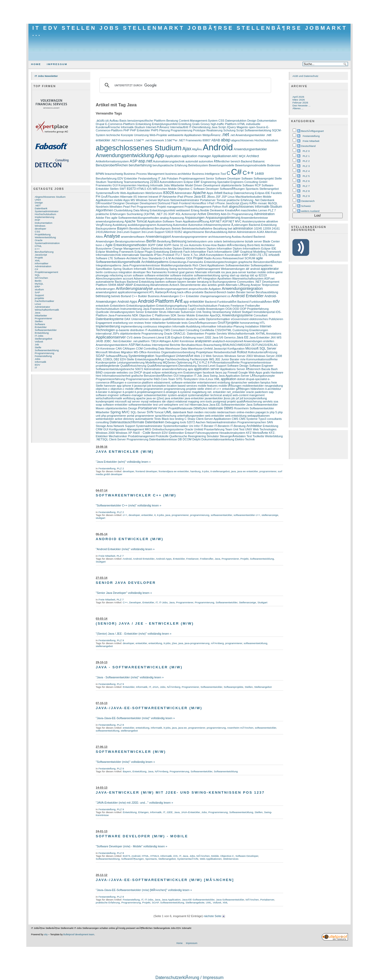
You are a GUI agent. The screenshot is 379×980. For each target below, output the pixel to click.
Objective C (146, 315)
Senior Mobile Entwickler (193, 315)
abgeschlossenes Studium (139, 148)
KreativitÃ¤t (232, 210)
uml (161, 405)
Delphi (196, 439)
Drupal (100, 124)
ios (223, 272)
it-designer (115, 392)
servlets (268, 401)
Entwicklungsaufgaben (141, 306)
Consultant (261, 315)
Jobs (38, 359)
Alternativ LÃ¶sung (238, 285)
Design (39, 203)
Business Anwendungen (163, 296)
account (128, 278)
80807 (206, 140)
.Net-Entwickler (122, 341)
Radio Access (213, 258)
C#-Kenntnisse (105, 349)
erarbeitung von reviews (128, 323)
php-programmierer (114, 416)
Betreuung (179, 241)
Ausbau (236, 237)
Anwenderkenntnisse (255, 218)
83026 (169, 193)
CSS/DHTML (223, 330)
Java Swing (210, 376)
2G (165, 214)
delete (137, 337)
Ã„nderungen (240, 225)
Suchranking (135, 214)
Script (240, 130)
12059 (267, 228)
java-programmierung (197, 643)
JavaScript (41, 255)
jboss (227, 398)
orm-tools (206, 401)
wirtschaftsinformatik (109, 398)
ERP (37, 287)
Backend (247, 161)
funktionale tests (177, 323)
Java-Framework (154, 309)
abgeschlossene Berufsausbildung (205, 232)
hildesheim (258, 389)
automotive (206, 161)
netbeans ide (158, 401)
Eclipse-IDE (263, 193)
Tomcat (159, 412)
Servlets (222, 334)
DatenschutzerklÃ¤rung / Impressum (190, 977)
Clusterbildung (123, 210)
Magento (242, 127)
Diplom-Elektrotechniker (156, 248)
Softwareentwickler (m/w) (131, 752)
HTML (38, 246)
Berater (241, 292)
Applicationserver (111, 337)
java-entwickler (194, 398)
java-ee (183, 728)
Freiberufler (253, 306)
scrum (128, 275)
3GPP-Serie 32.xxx (176, 245)
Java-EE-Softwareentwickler (227, 405)
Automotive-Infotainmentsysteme (209, 225)
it (133, 386)
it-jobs (206, 471)
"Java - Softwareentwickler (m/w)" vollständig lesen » (130, 677)
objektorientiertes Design (121, 408)
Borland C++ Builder (134, 296)
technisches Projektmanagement (199, 269)
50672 (139, 369)
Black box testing (173, 419)
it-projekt (128, 392)
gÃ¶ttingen (243, 389)
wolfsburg (129, 398)
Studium (101, 182)
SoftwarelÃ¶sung (116, 356)
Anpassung (177, 218)
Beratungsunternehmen (130, 241)
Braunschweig (213, 345)
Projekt (39, 258)
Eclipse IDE (269, 248)
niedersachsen (226, 412)
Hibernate (126, 197)
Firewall (233, 372)
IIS (135, 197)
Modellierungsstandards (176, 265)
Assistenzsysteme (254, 221)
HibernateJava (199, 405)
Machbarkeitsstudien (249, 197)
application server (207, 369)
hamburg (195, 471)
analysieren (203, 341)
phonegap (102, 275)
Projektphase (204, 352)
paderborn (261, 392)
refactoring (116, 275)
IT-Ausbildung (154, 330)
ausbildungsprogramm (142, 225)
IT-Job (198, 376)
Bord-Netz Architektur (261, 245)
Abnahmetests (159, 285)
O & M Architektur (174, 258)
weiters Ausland (310, 211)
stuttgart (101, 518)
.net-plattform (141, 341)
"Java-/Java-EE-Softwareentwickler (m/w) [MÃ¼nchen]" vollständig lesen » (144, 890)
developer (41, 229)
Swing (173, 269)
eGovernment (240, 319)
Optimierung (184, 362)
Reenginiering (197, 436)
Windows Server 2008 (268, 356)
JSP (224, 197)
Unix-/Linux (206, 379)
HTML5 (141, 189)
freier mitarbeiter (155, 323)
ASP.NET (216, 221)
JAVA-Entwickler (190, 812)
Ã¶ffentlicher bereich (227, 161)
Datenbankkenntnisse (163, 439)
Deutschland (308, 146)
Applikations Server (233, 369)
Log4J (192, 309)
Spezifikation (104, 269)
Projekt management (170, 207)
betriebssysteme (233, 241)
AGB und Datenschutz (305, 76)
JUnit (169, 309)
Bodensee (274, 165)
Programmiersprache (139, 379)
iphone (127, 386)
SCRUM (250, 258)
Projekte (210, 334)
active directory (124, 419)
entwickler (229, 389)
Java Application (171, 900)
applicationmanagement (133, 292)
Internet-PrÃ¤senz (158, 127)
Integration (186, 376)
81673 (131, 189)
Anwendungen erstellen (259, 341)
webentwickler (105, 419)
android (255, 269)
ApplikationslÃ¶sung (196, 221)
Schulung (230, 130)
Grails (196, 124)
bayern (182, 282)
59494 (112, 285)
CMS (235, 419)
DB (180, 439)
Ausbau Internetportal (155, 345)
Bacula (266, 369)
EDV (37, 365)
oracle (250, 392)
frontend (173, 272)
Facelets (276, 193)
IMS (212, 359)
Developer (132, 203)
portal (131, 416)
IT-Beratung (238, 426)
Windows (40, 226)
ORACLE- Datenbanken (189, 334)
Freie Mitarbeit (107, 556)
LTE (259, 255)
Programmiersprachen (252, 422)
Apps (210, 193)
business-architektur (178, 174)
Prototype (199, 130)
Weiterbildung (274, 436)
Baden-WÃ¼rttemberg (232, 245)
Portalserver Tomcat (213, 200)
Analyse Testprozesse (265, 285)
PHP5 (155, 130)
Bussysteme (104, 248)
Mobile (172, 189)
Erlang (195, 210)
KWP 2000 (249, 255)
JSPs (116, 334)
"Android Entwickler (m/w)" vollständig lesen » (125, 549)
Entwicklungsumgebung (172, 306)
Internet (143, 197)
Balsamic (259, 161)
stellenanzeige (270, 515)
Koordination (233, 255)
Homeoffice (199, 203)
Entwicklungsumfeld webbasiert (170, 210)
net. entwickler (217, 392)
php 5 (273, 412)
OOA (228, 309)
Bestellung (164, 241)
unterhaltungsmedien (191, 416)
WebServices (154, 193)
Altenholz (271, 232)
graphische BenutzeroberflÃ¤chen (260, 262)
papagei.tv (262, 412)
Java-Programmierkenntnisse (141, 265)
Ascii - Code (142, 433)
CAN (119, 349)
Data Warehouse (169, 349)
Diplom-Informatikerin (246, 248)
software (138, 275)
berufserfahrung (140, 165)
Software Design (238, 366)
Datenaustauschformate (127, 422)
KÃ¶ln (253, 203)
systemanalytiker (199, 395)
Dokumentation (44, 223)
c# (214, 389)
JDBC (108, 341)
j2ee (174, 643)
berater (192, 282)
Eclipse (188, 182)
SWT (123, 189)
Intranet (153, 197)
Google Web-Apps (250, 372)
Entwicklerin (118, 306)
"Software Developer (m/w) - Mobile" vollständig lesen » (131, 846)
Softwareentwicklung (47, 350)
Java (38, 313)
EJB (168, 337)
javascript (140, 386)
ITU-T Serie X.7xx (186, 255)
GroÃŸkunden (110, 197)
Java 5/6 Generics (224, 337)
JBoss (211, 197)
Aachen (200, 422)
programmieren (153, 389)
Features (224, 306)
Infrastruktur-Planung (231, 326)
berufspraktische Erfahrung (170, 165)
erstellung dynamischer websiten (238, 382)
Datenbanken (155, 422)
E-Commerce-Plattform (120, 124)
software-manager (131, 395)
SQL (37, 275)
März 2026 (299, 100)
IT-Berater (207, 426)
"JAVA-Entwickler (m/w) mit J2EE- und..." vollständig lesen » (134, 803)
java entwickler (174, 398)
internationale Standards (138, 255)
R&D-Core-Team (164, 379)
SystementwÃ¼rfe (108, 193)
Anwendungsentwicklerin (112, 345)
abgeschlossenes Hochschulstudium (255, 140)
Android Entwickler (247, 296)
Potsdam (173, 178)
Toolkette (258, 436)
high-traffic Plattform (224, 124)
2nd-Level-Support (129, 232)
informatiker (42, 263)
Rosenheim (242, 408)
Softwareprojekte (233, 687)
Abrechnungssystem (109, 278)
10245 (258, 228)
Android (218, 147)
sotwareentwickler (156, 395)
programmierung (175, 389)
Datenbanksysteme (110, 319)
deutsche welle (195, 319)
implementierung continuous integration (146, 326)
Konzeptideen (215, 255)
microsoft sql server (127, 401)
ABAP (121, 285)
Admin (232, 232)
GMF (236, 252)
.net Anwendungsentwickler (248, 135)
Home (36, 64)
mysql (145, 401)
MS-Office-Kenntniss (147, 352)
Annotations (273, 334)
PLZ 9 (120, 640)
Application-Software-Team (165, 221)
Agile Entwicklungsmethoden (126, 245)
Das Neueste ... (301, 105)
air (248, 269)
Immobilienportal (264, 312)
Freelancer (238, 306)
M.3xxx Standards (150, 258)
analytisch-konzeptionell (228, 341)
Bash (274, 369)
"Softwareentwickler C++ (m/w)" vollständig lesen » (129, 505)
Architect (253, 156)
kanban (252, 272)
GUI (176, 376)
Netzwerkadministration (221, 422)
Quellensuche (178, 436)
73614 (155, 341)
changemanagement (213, 296)
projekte (39, 298)
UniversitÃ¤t (185, 356)
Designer (119, 203)
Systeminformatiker (176, 426)
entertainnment (207, 382)
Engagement (104, 323)
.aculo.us (102, 121)
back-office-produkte (191, 292)
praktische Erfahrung (240, 200)
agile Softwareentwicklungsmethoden (135, 218)
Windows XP (124, 433)
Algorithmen (104, 210)
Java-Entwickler (259, 337)
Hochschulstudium (45, 214)
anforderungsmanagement (171, 289)
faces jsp (221, 372)
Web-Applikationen (132, 193)
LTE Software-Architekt (123, 258)
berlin (99, 272)
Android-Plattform (156, 301)
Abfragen (165, 341)
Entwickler (41, 327)
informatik (214, 272)
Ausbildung (120, 225)
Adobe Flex (103, 218)
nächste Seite (214, 916)
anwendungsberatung (110, 221)
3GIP (171, 214)
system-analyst (177, 395)
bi (211, 282)
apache (141, 398)
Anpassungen (195, 218)
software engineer (107, 395)
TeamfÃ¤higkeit (165, 356)
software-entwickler (157, 275)
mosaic (263, 203)
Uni (191, 426)
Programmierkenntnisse (256, 362)
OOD (236, 309)
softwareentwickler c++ (247, 515)
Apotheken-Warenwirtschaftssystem (241, 278)
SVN (150, 412)
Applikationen (222, 156)
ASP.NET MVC (232, 221)
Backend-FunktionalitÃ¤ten (255, 302)
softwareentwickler (140, 405)
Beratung (172, 121)
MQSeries (169, 362)
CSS (37, 232)
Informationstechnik (108, 255)
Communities (246, 282)
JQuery (231, 127)
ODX (189, 258)
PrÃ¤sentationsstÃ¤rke (225, 362)
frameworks (159, 272)
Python (217, 207)
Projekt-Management (198, 207)
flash (190, 412)
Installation (252, 326)
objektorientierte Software (238, 185)
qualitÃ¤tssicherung (249, 401)
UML (168, 412)
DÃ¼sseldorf (104, 203)
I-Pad (210, 203)
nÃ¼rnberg (217, 643)
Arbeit (218, 193)
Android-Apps (127, 302)
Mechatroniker (118, 436)
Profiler (163, 408)
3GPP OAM (155, 245)
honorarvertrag (249, 323)
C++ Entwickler (189, 296)
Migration (127, 352)
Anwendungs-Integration (181, 278)
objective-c (103, 389)
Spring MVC (120, 412)
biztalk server (254, 241)
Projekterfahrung (258, 309)
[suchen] (184, 85)
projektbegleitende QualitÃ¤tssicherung (121, 366)
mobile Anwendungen (211, 309)
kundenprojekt (105, 401)
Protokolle (162, 436)
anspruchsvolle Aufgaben (205, 289)
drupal (147, 372)
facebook (209, 372)
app (119, 386)
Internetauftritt (179, 127)
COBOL (108, 359)
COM (139, 349)
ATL (152, 292)
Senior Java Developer (126, 583)
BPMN (100, 174)
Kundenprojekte (106, 362)
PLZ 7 (272, 210)
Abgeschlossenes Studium (50, 197)
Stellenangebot (43, 339)
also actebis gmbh (213, 285)
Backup (228, 193)
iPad (180, 197)
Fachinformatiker (44, 301)
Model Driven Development (203, 185)
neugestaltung (274, 386)
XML (37, 260)
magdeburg (199, 392)
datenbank (179, 412)
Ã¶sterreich (253, 369)
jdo (233, 398)
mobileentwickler (253, 386)
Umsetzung (141, 135)
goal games (186, 272)
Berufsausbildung (267, 292)
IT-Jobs (39, 336)
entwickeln (103, 306)
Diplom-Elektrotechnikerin (189, 248)
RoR (225, 207)
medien (199, 412)
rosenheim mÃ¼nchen (240, 728)
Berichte (175, 345)
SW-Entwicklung (158, 269)
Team (229, 429)
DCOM (187, 439)
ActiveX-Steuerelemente (185, 285)
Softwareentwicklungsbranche (115, 369)
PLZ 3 (306, 166)
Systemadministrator (47, 211)
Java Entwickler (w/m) (125, 452)
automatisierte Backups (111, 282)
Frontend (185, 203)
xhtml (208, 389)
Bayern (123, 228)
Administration (43, 266)
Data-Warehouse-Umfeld (197, 349)
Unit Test (239, 429)
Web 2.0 (200, 356)
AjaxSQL (215, 315)
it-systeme (184, 392)
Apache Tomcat (136, 221)
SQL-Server (138, 412)
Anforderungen (105, 289)
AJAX (261, 232)
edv (276, 301)
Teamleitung (115, 182)
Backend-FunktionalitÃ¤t (221, 302)
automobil (192, 161)
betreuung (103, 296)
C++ (37, 249)
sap (271, 392)
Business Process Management (144, 174)
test (156, 405)
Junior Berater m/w (233, 359)
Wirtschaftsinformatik (47, 310)
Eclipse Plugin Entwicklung (152, 252)
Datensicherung (244, 193)
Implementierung (44, 217)
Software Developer (206, 189)
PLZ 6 (197, 362)
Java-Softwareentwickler (262, 405)
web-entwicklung (236, 416)
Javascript (220, 349)
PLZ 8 (205, 362)
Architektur (254, 426)
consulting (102, 422)
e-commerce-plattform (139, 382)
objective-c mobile (122, 389)
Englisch (177, 337)
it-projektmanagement (149, 392)
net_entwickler (236, 392)
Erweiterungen (259, 330)
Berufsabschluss (192, 345)
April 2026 (298, 97)
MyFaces (164, 200)
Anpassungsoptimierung (223, 218)
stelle (201, 389)
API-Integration (207, 278)
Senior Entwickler (147, 312)
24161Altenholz (106, 232)
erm (180, 372)
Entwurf (190, 433)
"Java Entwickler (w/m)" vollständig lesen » (123, 462)
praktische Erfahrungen (111, 214)
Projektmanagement (46, 272)
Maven (100, 408)
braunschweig (114, 174)
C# (36, 269)
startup (245, 275)
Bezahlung (220, 228)
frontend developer (146, 471)
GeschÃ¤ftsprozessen (203, 323)
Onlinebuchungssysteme (168, 429)
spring (225, 275)
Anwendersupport (158, 237)
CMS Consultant (174, 330)
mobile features (208, 386)
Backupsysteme (106, 228)
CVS (130, 337)
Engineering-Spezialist (215, 182)
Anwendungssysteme (237, 315)
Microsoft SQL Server (261, 349)
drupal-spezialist (257, 379)
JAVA (202, 255)
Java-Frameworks (120, 315)
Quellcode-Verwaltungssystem (115, 312)
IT (36, 368)
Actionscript (189, 214)
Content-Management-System (198, 121)
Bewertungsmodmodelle (251, 165)
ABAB (216, 140)
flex (149, 272)
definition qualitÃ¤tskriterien (167, 319)
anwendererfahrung (174, 369)
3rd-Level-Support (153, 232)
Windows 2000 (105, 433)
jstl (241, 398)
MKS (148, 429)
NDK (135, 315)
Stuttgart (247, 312)
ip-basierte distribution (130, 330)
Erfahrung (189, 337)
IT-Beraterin (222, 426)
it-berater (102, 392)
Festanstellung (43, 356)
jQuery (244, 203)
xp (256, 275)
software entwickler (115, 405)
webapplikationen (259, 416)
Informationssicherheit (116, 376)
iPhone (188, 197)
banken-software (166, 282)
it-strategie (170, 392)
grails (266, 372)
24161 (276, 228)
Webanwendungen (233, 269)
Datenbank (41, 208)
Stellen (39, 321)
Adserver (139, 278)
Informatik (41, 362)
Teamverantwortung (136, 182)
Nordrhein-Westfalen (109, 207)
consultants (275, 419)
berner (251, 292)
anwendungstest (106, 292)
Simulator (213, 436)
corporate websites (116, 372)
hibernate (201, 272)
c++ (219, 389)
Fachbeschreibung (177, 359)
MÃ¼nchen (41, 278)
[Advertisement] (189, 12)
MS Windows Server (144, 200)
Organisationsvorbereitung (178, 352)
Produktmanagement (141, 436)
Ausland (247, 237)
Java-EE (200, 197)
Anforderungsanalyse (134, 288)
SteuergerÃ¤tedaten (233, 436)
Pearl (127, 207)
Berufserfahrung (44, 252)
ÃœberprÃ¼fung (166, 292)
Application (173, 156)
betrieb (116, 296)
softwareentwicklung (207, 275)
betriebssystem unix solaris (205, 241)
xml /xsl (184, 405)
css (131, 372)
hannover (110, 386)
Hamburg (143, 185)
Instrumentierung (131, 309)
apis (190, 369)
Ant (179, 301)
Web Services (215, 356)
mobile (262, 272)
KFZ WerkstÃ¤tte (257, 433)
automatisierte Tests (148, 419)
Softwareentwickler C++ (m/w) (136, 495)
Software (40, 324)
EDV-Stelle (127, 359)
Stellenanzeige (248, 602)
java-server (239, 272)
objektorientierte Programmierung (142, 334)
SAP (37, 292)
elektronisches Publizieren (266, 319)
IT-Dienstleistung (200, 127)
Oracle (39, 240)
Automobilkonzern (171, 182)
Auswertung (164, 225)
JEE (218, 359)
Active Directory (209, 214)
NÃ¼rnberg (174, 687)
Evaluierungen (193, 372)
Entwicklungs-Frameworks (186, 262)
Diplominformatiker (218, 319)
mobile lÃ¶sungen (230, 386)
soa (276, 401)
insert (200, 337)
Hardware (277, 372)
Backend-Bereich (215, 292)
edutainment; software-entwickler (175, 382)
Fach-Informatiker (195, 252)
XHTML (260, 334)
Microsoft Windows (108, 352)
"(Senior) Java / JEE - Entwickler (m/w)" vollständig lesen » (134, 634)
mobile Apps (122, 200)
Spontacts (252, 189)
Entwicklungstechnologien (221, 262)
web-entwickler (215, 416)
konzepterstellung (255, 398)
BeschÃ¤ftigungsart (312, 131)
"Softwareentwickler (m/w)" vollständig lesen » (125, 762)
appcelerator (270, 269)
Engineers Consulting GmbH (249, 182)
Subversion (188, 312)
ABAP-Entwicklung (137, 285)
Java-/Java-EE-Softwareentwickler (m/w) (149, 708)
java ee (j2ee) (155, 398)
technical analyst (221, 395)
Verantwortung (221, 312)
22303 (154, 182)
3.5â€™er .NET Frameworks (183, 140)
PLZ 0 (306, 151)
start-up (234, 275)
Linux (38, 304)
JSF (218, 197)
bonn (99, 245)
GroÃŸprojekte (228, 323)
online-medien (245, 412)
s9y (46, 934)
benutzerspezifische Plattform (146, 121)
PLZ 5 (306, 176)
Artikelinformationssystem (112, 161)
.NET (38, 205)
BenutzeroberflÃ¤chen (112, 165)
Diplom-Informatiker (219, 248)
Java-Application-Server (234, 376)
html (99, 376)
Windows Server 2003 (238, 356)
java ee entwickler (248, 471)
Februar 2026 (300, 103)
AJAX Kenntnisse (183, 341)
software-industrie (182, 275)
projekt (231, 401)
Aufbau (114, 121)
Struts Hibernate (169, 312)
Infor (197, 426)
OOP (243, 309)
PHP (37, 220)
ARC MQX (239, 156)
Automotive (180, 225)
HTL (262, 323)
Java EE (242, 337)
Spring (117, 269)
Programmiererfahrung (110, 379)
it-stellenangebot (220, 471)
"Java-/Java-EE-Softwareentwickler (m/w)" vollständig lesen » (135, 718)
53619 (169, 232)
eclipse (156, 372)
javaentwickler (214, 398)
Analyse (112, 236)
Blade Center (271, 241)
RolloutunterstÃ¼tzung (263, 352)
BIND (99, 372)
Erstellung (185, 124)
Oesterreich (308, 201)
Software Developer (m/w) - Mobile (142, 836)
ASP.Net (134, 345)
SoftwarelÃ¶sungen (232, 189)
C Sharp (190, 419)
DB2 (116, 359)
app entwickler (194, 302)
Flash (175, 203)
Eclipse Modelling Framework (115, 252)
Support (39, 295)
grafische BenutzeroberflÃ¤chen (152, 376)
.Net (257, 200)
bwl (230, 228)
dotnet (241, 379)
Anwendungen (155, 278)
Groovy (205, 124)
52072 (191, 422)
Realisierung (214, 130)
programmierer (144, 416)
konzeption (159, 386)
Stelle (38, 347)
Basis (123, 121)
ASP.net (269, 278)
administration (243, 228)
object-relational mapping (183, 401)
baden (231, 292)
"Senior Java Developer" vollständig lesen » (124, 593)
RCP (258, 185)
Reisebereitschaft (225, 352)
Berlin (38, 281)
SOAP (100, 356)
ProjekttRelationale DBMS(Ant (188, 408)
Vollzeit (39, 342)
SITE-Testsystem (187, 379)
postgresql (219, 401)
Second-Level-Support (212, 366)
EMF (197, 182)
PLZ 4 (306, 171)
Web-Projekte (158, 135)
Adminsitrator (153, 369)
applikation (229, 379)
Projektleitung (43, 234)
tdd (252, 275)
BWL (99, 359)
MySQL (39, 284)
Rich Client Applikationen (208, 265)
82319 (263, 275)
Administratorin (247, 232)
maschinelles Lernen (254, 210)
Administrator (42, 307)
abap (226, 140)
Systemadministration (47, 243)
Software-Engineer (261, 366)
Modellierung (154, 362)
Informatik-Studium (133, 127)
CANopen (129, 349)
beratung (203, 282)
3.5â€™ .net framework (149, 140)
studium (39, 289)
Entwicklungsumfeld (165, 124)
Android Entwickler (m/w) (130, 539)
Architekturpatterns (155, 262)
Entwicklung (42, 333)
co (229, 296)
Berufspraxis (163, 228)
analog (164, 218)
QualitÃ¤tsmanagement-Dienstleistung (172, 366)
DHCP (138, 372)
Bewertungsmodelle (222, 165)
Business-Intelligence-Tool (209, 174)
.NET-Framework (122, 140)
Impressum (57, 64)
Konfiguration (236, 349)
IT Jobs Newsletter (46, 76)
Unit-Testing (204, 312)
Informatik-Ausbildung (186, 326)
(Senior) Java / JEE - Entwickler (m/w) (145, 623)
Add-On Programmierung (237, 214)
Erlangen (143, 812)
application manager (196, 156)
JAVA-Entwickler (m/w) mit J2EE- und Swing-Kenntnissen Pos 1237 (180, 792)
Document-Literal (153, 337)
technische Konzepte (120, 135)
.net (225, 135)
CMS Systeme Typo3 (253, 419)
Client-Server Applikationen (213, 419)
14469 (259, 174)
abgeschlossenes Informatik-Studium (255, 207)
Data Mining (141, 210)
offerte (139, 389)
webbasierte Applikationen (185, 135)
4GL (178, 214)
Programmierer (43, 318)
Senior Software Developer (223, 178)
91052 (178, 232)
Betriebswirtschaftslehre (197, 228)
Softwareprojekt (264, 178)
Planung (164, 130)
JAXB (99, 341)
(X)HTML (149, 214)
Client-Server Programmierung (129, 439)
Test (249, 436)
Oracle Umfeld (194, 429)
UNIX (38, 200)
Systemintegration (141, 356)
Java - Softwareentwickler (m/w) (139, 667)
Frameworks (104, 185)
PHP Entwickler (140, 130)
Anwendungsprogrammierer (189, 237)
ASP (134, 161)
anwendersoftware (133, 237)
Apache (199, 193)
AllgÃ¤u (197, 149)
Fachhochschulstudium (203, 306)
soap (99, 405)
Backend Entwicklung (141, 282)
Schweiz (306, 206)
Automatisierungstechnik (169, 161)
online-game (275, 272)
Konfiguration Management (127, 429)
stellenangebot (104, 646)
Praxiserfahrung (214, 429)
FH (98, 197)
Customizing (240, 330)
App (159, 155)
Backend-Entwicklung (263, 225)
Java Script (219, 127)
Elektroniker (176, 433)
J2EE (208, 337)
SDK (174, 315)
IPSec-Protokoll (164, 255)
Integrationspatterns (109, 265)
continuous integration (118, 272)
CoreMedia (207, 330)
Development (148, 203)
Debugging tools (176, 422)
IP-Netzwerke (168, 197)
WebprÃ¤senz (211, 135)
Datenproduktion (236, 121)
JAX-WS (276, 337)
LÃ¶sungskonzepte (262, 376)
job (149, 386)
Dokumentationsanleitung (218, 439)
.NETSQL (102, 439)
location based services (182, 386)
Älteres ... (298, 108)
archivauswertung (220, 237)
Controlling (150, 349)
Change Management (126, 248)
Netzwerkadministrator (185, 200)
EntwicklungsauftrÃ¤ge (150, 359)
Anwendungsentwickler (250, 149)
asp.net (145, 161)
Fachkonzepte (199, 359)
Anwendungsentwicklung (125, 155)
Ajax (187, 149)
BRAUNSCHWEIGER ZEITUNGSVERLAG (250, 345)
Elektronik (176, 252)
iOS (149, 189)
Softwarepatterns (261, 265)
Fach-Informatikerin (219, 252)
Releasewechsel (233, 258)
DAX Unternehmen (137, 319)
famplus (265, 382)
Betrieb (176, 228)
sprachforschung (166, 416)
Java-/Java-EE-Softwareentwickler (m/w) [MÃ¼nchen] (165, 880)
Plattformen (162, 315)
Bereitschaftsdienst (141, 228)
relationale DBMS (221, 408)
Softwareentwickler (46, 330)
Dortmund (164, 203)
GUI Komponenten (125, 185)
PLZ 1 (306, 156)
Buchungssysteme (224, 282)
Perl (133, 207)
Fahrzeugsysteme (207, 433)
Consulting (192, 330)
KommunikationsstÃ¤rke (262, 359)
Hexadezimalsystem (232, 433)
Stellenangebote (195, 902)
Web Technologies (265, 429)
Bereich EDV (159, 433)
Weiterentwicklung (45, 237)
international (104, 334)
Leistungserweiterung (131, 362)
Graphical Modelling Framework (261, 252)
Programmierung (44, 353)
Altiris (99, 237)
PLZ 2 (120, 468)
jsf (238, 398)
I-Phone (220, 203)
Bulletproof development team (79, 934)
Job (37, 344)
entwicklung (169, 372)
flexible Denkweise (212, 210)
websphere (171, 405)
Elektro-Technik (245, 439)
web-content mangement (249, 395)
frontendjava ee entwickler (174, 471)
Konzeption (180, 309)
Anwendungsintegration (242, 288)
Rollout (242, 352)
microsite (210, 412)
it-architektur (273, 389)
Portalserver (148, 408)
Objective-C (185, 189)
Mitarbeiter (41, 315)
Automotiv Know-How (203, 245)
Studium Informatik (134, 269)
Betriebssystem (198, 165)
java (228, 272)
